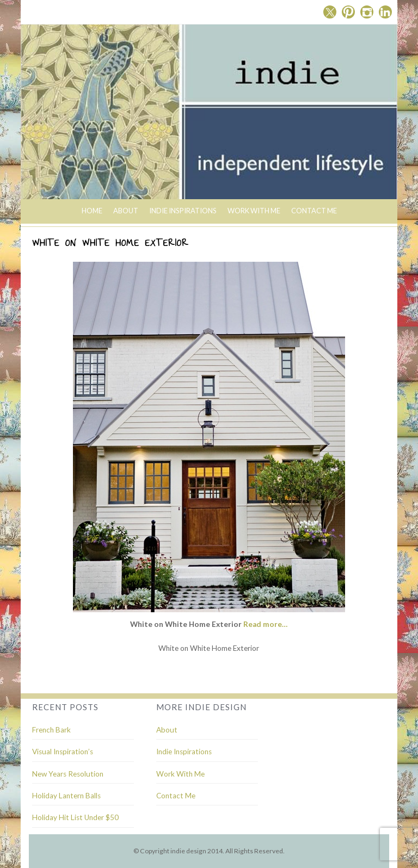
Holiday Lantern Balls (66, 796)
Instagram (367, 12)
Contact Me (314, 211)
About (126, 211)
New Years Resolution (68, 774)
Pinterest (348, 12)
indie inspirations (183, 211)
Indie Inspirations (184, 752)
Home (92, 211)
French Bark (51, 730)
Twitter (330, 12)
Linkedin (385, 12)
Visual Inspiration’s (63, 752)
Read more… (265, 624)
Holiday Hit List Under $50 (75, 817)
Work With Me (254, 211)
